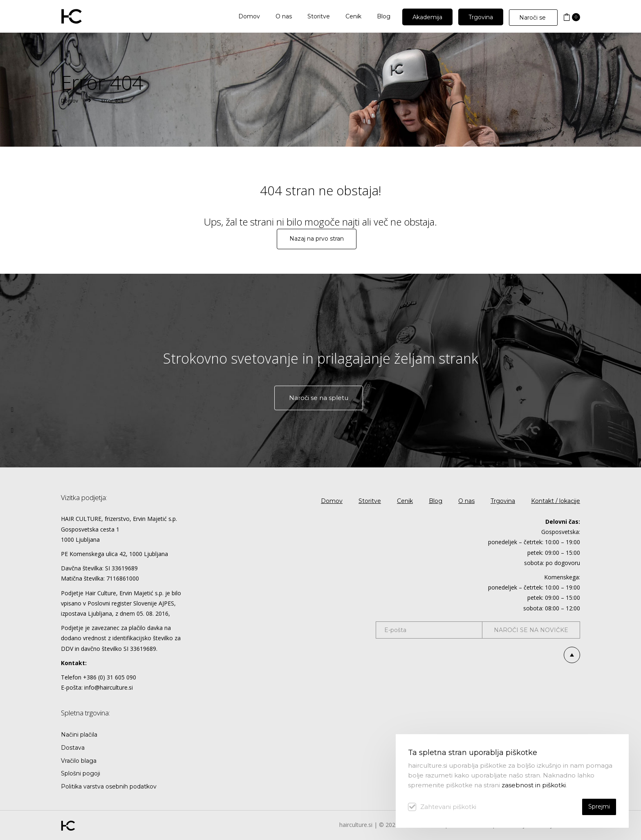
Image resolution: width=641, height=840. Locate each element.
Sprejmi (599, 806)
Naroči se (533, 18)
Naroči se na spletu (319, 398)
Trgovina (503, 501)
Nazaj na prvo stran (317, 239)
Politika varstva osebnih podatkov (109, 786)
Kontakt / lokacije (556, 501)
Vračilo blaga (79, 761)
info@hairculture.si (109, 687)
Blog (436, 501)
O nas (466, 501)
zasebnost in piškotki (534, 785)
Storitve (370, 501)
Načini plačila (79, 735)
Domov (69, 101)
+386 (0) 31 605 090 (110, 677)
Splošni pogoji (81, 773)
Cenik (405, 501)
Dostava (73, 748)
